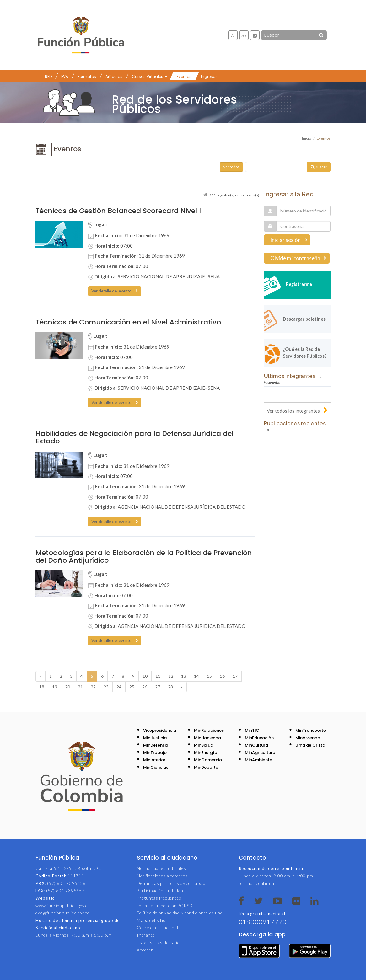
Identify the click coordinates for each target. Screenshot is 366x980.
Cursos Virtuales (150, 76)
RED (48, 76)
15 (209, 676)
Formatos (87, 76)
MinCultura (256, 745)
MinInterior (154, 760)
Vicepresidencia (160, 730)
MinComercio (208, 760)
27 (158, 687)
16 (222, 676)
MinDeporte (206, 767)
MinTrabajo (155, 753)
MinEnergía (206, 753)
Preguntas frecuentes (159, 898)
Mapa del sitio (151, 920)
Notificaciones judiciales (161, 868)
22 (93, 687)
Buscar (319, 167)
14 (196, 676)
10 (145, 676)
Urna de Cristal (311, 745)
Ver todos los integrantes (293, 411)
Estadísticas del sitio (158, 943)
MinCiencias (156, 767)
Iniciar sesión (285, 240)
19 (55, 687)
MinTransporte (311, 730)
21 (80, 687)
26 (145, 687)
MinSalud (204, 745)
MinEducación (259, 738)
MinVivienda (308, 738)
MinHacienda (207, 738)
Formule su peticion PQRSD (165, 906)
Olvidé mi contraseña (295, 258)
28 (170, 687)
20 (67, 687)
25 (132, 687)
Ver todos (231, 167)
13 (184, 676)
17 (235, 676)
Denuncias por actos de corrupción (172, 883)
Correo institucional (157, 928)
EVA (65, 76)
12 (171, 676)
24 (119, 687)
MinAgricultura (260, 753)
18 (42, 687)
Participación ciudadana (161, 891)
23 (106, 687)
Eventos (184, 76)
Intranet (146, 935)
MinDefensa (155, 745)
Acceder (145, 950)
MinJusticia (155, 738)
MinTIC (252, 730)
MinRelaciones (209, 730)
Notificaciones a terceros (162, 876)
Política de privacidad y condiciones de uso (180, 913)
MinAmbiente (258, 760)
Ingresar (209, 76)
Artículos (114, 76)
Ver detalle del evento (111, 291)
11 (158, 676)
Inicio (307, 138)
